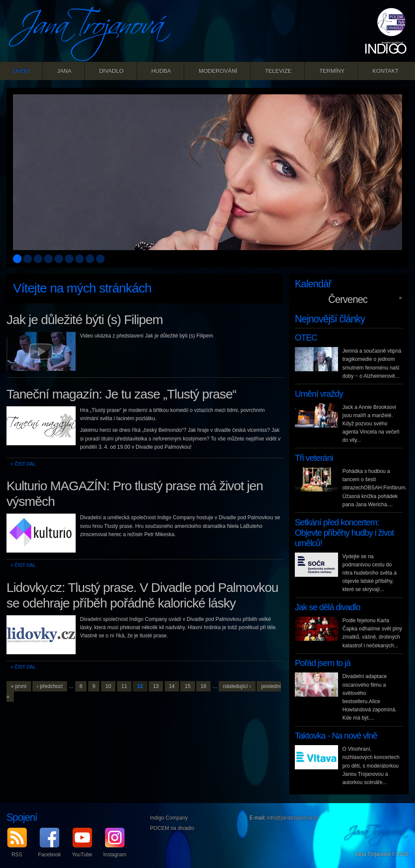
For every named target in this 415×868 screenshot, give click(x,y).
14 (172, 686)
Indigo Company (169, 818)
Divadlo (111, 71)
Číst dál (25, 464)
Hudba (161, 71)
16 (203, 686)
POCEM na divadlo (172, 828)
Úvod (21, 71)
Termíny (332, 71)
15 (187, 686)
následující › (237, 686)
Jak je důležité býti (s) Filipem (85, 320)
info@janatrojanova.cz (293, 818)
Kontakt (386, 71)
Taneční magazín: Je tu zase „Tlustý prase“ (121, 394)
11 (124, 686)
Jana (64, 71)
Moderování (218, 71)
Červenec (348, 299)
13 (156, 686)
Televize (278, 71)
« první (19, 686)
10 (108, 686)
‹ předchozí (50, 686)
